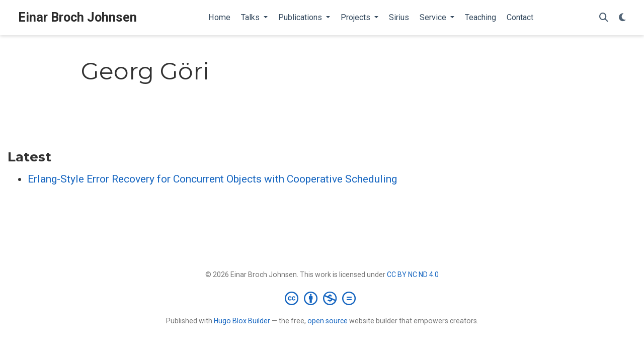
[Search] (604, 18)
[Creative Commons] (322, 298)
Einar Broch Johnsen (77, 17)
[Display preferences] (622, 18)
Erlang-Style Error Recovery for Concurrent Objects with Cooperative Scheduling (212, 179)
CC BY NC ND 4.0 (413, 275)
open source (328, 321)
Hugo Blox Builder (242, 321)
